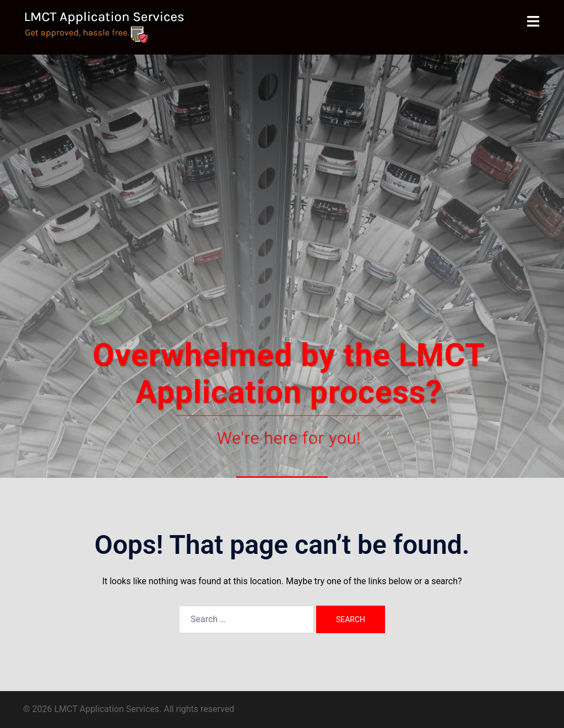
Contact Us (282, 338)
